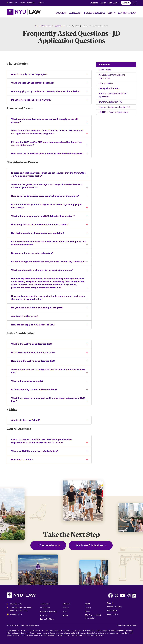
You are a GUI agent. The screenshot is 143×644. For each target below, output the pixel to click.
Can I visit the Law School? (24, 421)
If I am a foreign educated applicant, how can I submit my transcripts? (47, 263)
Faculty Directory (115, 607)
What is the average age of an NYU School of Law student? (41, 217)
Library (41, 3)
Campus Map (16, 614)
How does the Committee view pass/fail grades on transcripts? (43, 197)
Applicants (105, 65)
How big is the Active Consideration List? (32, 362)
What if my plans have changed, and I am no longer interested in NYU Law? (46, 400)
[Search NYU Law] (135, 3)
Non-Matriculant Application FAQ (115, 107)
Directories (12, 3)
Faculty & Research (94, 13)
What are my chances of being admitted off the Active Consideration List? (46, 371)
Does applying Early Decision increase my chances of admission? (44, 92)
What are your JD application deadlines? (31, 84)
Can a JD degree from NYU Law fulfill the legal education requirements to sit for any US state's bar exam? (40, 441)
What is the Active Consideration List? (30, 345)
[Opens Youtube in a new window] (123, 596)
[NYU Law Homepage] (24, 12)
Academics (61, 13)
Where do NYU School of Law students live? (33, 452)
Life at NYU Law (127, 13)
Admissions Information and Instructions (112, 76)
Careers (111, 13)
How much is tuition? (21, 460)
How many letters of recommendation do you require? (38, 226)
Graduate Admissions (90, 545)
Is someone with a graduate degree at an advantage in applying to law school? (45, 206)
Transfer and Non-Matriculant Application (113, 95)
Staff (110, 3)
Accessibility (113, 614)
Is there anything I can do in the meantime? (33, 390)
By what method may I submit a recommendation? (36, 234)
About (87, 604)
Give (125, 3)
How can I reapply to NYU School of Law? (32, 326)
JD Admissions (47, 545)
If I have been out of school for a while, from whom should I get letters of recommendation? (47, 243)
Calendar (31, 3)
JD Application (106, 83)
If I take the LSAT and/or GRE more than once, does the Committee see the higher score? (45, 144)
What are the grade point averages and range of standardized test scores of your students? (45, 186)
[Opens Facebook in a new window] (110, 596)
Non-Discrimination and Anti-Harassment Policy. (86, 635)
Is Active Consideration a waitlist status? (32, 353)
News (22, 3)
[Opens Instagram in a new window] (129, 596)
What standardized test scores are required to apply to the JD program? (43, 121)
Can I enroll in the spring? (23, 317)
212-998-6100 (16, 604)
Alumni (116, 3)
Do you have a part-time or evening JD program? (36, 309)
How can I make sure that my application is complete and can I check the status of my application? (46, 298)
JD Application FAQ (109, 88)
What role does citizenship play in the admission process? (40, 271)
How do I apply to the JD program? (28, 75)
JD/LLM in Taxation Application (113, 112)
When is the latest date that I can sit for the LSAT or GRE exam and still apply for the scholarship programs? (46, 132)
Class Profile (105, 70)
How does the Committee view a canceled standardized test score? (46, 155)
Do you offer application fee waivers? (30, 101)
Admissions (75, 13)
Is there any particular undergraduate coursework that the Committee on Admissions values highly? (47, 175)
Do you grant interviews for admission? (30, 254)
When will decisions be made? (26, 382)
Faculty (103, 3)
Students (94, 3)
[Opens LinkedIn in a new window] (134, 596)
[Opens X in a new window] (116, 596)
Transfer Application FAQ (111, 102)
